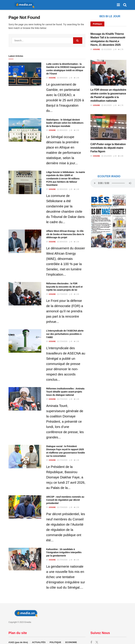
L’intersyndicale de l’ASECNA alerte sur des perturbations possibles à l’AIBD (65, 334)
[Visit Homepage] (23, 5)
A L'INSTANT (99, 63)
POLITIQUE (55, 642)
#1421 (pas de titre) (18, 642)
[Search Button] (125, 5)
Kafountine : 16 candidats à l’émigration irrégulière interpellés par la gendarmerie (64, 552)
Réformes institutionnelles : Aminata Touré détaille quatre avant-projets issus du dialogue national (65, 392)
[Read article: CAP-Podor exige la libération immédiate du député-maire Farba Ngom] (108, 127)
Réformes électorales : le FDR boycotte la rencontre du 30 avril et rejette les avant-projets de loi (64, 287)
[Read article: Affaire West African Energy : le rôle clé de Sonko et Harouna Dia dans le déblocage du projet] (25, 241)
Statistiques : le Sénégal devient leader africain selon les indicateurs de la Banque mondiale (65, 123)
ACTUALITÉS (39, 642)
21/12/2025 (107, 49)
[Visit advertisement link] (108, 221)
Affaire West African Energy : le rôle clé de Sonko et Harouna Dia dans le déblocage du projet (65, 234)
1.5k (76, 130)
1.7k (121, 49)
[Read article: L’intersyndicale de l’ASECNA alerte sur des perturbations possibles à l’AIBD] (25, 341)
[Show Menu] (118, 5)
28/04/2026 (62, 78)
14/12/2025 (107, 156)
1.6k (76, 294)
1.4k (76, 78)
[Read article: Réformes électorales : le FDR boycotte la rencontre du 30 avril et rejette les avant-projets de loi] (25, 294)
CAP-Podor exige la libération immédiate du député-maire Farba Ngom (108, 148)
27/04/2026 (62, 294)
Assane (52, 78)
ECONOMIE (71, 642)
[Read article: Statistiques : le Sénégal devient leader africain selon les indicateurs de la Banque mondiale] (25, 130)
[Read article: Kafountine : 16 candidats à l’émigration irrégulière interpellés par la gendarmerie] (25, 559)
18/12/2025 (107, 105)
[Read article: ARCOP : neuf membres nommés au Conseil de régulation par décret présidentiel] (25, 507)
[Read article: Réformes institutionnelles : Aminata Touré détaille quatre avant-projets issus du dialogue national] (25, 399)
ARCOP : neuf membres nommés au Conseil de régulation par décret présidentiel (65, 500)
